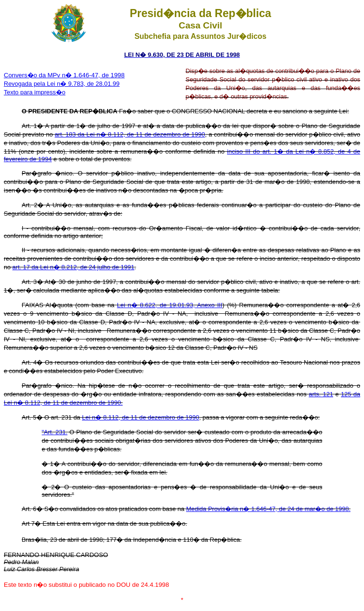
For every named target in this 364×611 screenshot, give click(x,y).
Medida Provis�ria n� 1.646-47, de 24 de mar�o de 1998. (268, 509)
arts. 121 (321, 394)
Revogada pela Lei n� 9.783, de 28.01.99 (62, 84)
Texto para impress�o (35, 92)
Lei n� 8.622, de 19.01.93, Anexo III (170, 305)
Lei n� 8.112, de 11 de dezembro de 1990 (141, 417)
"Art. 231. (55, 432)
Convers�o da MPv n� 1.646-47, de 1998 (64, 75)
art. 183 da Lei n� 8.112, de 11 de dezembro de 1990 (130, 134)
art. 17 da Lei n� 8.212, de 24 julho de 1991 (73, 267)
